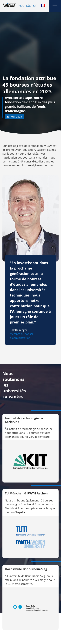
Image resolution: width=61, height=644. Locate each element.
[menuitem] (43, 5)
